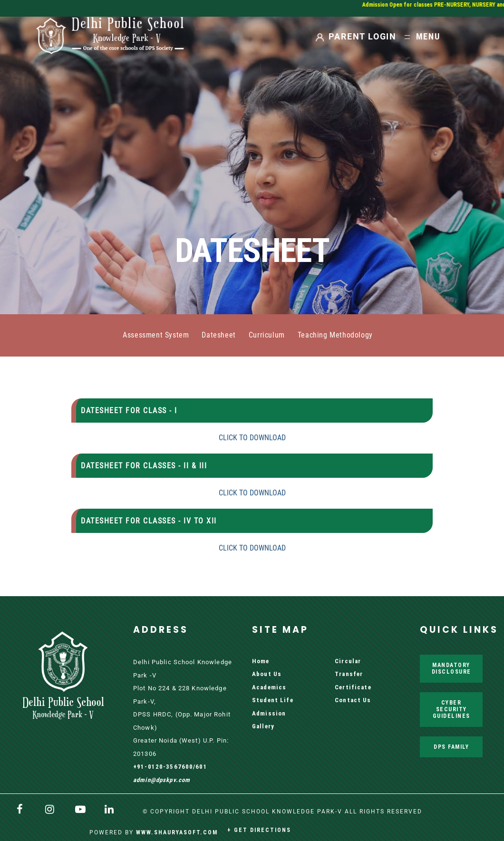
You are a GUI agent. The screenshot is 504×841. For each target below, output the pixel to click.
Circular (348, 661)
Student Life (273, 700)
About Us (267, 674)
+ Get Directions (259, 830)
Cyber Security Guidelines (451, 709)
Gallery (263, 726)
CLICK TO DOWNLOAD (252, 438)
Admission (269, 713)
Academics (269, 687)
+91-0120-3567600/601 (170, 767)
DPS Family (451, 747)
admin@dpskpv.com (162, 780)
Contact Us (353, 700)
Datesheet (218, 335)
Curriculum (267, 335)
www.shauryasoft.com (177, 832)
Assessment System (156, 335)
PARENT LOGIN (363, 36)
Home (261, 661)
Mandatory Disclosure (451, 668)
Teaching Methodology (335, 335)
